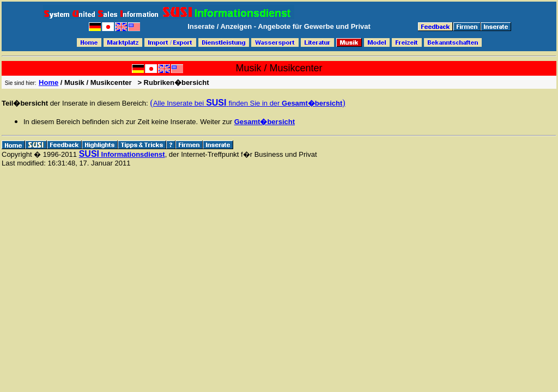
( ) (248, 103)
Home (48, 82)
